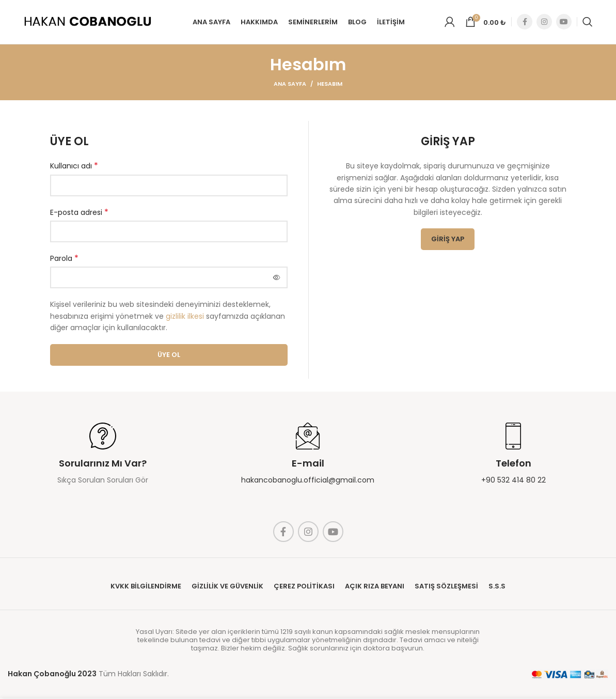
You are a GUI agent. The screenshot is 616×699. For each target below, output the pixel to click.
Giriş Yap (448, 240)
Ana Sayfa (290, 85)
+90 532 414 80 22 (514, 481)
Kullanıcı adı (74, 167)
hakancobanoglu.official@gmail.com (308, 481)
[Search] (588, 23)
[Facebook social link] (525, 23)
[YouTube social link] (564, 23)
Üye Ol (169, 356)
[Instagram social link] (544, 23)
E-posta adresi (79, 213)
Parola (64, 259)
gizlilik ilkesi (185, 317)
